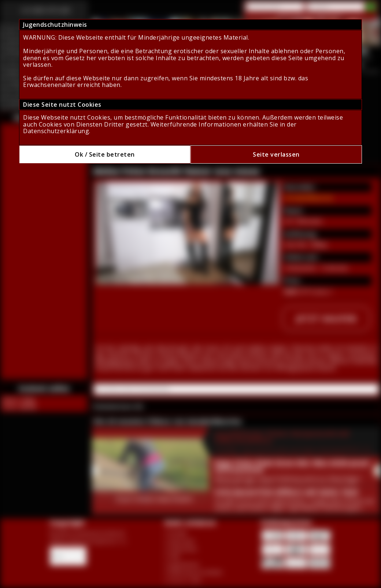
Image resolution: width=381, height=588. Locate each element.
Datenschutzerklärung (56, 131)
